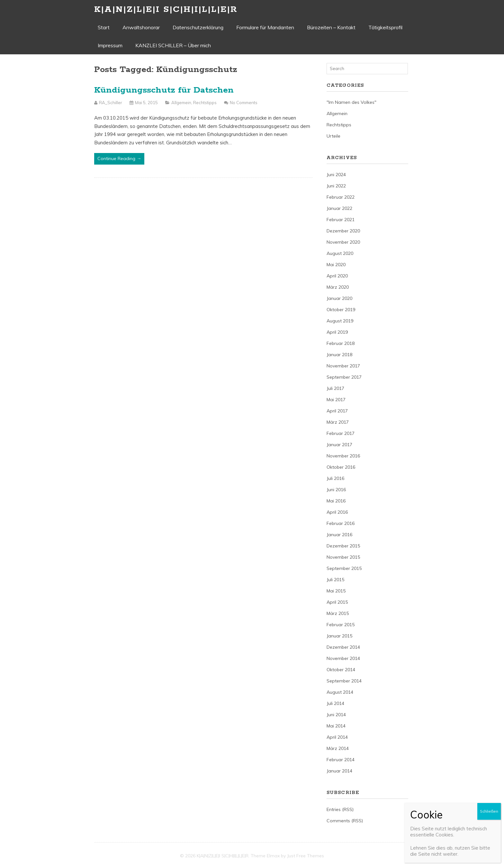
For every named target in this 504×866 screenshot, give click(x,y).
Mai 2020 (336, 265)
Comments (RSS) (345, 821)
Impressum (110, 45)
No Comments (244, 103)
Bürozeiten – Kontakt (331, 27)
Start (104, 27)
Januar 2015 (339, 636)
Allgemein (181, 103)
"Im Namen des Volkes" (351, 102)
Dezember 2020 (343, 231)
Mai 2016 (336, 501)
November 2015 (343, 557)
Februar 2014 (341, 760)
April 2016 (337, 512)
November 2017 (343, 366)
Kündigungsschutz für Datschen (164, 90)
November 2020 (343, 242)
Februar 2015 (341, 625)
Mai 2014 (336, 726)
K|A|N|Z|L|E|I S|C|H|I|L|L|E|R (166, 9)
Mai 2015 (336, 591)
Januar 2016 (339, 535)
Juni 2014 (336, 715)
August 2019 (340, 321)
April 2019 (337, 332)
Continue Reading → (119, 158)
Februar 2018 (341, 343)
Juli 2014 (335, 703)
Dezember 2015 (343, 546)
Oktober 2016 (341, 467)
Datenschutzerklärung (198, 27)
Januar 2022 (339, 208)
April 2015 (337, 602)
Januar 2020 (339, 298)
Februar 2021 (341, 220)
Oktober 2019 (341, 310)
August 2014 (340, 692)
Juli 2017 (335, 388)
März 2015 (338, 613)
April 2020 (337, 276)
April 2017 (337, 411)
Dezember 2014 (343, 647)
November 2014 (343, 658)
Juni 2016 (336, 490)
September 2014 (344, 681)
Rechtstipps (205, 103)
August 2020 (340, 253)
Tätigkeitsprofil (385, 27)
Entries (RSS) (340, 809)
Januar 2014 (339, 771)
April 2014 (337, 737)
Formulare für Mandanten (265, 27)
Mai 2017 (336, 400)
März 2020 (338, 287)
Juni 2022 (336, 186)
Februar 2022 (341, 197)
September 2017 (344, 377)
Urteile (333, 136)
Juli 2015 (335, 580)
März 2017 (338, 422)
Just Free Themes (306, 856)
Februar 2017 (341, 433)
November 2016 (343, 456)
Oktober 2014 (341, 670)
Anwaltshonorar (141, 27)
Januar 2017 (339, 445)
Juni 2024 (336, 175)
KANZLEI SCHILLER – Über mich (173, 45)
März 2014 (338, 748)
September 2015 (344, 568)
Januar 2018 (339, 355)
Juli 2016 (335, 478)
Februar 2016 (341, 523)
